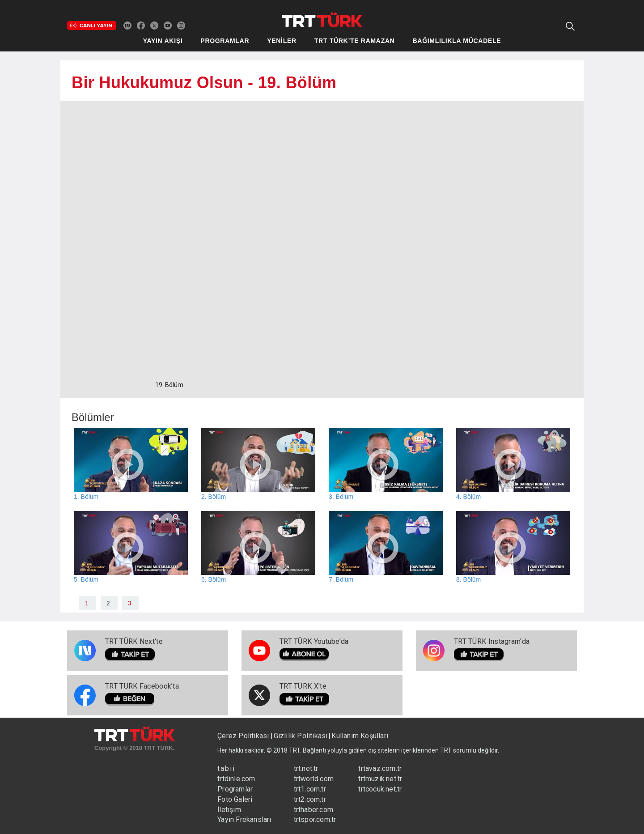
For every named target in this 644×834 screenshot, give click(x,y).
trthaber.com (314, 810)
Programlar (235, 789)
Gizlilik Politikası (301, 736)
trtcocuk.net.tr (380, 789)
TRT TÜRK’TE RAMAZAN (355, 41)
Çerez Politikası (244, 736)
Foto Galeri (235, 799)
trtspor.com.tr (315, 819)
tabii (226, 768)
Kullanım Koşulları (360, 736)
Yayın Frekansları (244, 819)
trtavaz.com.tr (380, 768)
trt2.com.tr (310, 799)
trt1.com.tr (310, 789)
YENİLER (282, 41)
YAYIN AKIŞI (163, 41)
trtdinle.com (236, 779)
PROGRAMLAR (225, 41)
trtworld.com (314, 779)
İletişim (229, 810)
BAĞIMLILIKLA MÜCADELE (457, 41)
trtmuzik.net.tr (380, 779)
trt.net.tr (306, 768)
